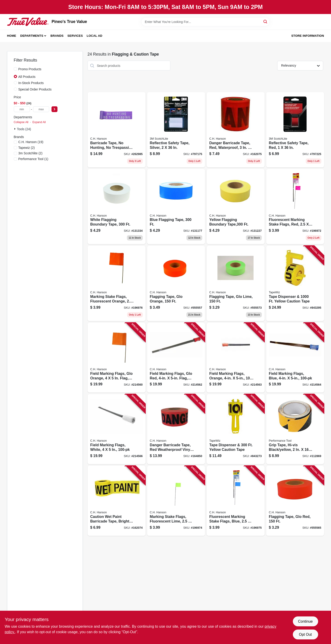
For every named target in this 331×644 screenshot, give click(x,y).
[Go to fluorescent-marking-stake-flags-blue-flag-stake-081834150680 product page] (236, 501)
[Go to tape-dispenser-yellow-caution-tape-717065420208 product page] (295, 283)
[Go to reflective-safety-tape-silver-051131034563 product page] (176, 130)
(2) (27, 148)
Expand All (39, 122)
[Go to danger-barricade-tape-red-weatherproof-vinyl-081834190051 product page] (176, 429)
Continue (305, 621)
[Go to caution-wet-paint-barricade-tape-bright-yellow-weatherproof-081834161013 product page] (117, 501)
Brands (57, 36)
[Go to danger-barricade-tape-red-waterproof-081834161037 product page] (236, 130)
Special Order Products (35, 89)
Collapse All (21, 122)
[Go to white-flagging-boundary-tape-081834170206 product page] (117, 207)
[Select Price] (54, 109)
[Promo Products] (15, 69)
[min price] (22, 109)
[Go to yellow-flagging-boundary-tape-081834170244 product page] (236, 207)
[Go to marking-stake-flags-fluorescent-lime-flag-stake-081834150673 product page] (176, 501)
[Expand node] (15, 129)
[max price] (41, 109)
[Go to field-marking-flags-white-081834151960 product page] (117, 429)
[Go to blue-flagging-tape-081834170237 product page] (176, 207)
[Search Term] (205, 22)
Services (75, 36)
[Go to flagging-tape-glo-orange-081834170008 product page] (176, 283)
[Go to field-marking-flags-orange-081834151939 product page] (236, 358)
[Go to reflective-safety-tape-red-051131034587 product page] (295, 130)
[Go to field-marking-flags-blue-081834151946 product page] (295, 358)
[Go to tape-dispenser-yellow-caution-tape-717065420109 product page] (236, 429)
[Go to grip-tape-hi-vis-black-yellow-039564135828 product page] (295, 429)
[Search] (266, 21)
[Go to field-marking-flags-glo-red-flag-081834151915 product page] (176, 358)
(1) (33, 159)
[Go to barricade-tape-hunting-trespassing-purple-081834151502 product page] (117, 130)
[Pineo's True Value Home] (28, 22)
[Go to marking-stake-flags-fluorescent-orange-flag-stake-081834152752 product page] (117, 283)
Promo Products (30, 69)
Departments (32, 36)
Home (12, 36)
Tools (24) (24, 129)
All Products (27, 77)
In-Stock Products (31, 83)
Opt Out (305, 634)
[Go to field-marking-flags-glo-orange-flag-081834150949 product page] (117, 358)
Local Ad (94, 36)
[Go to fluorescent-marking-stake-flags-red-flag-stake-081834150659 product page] (295, 207)
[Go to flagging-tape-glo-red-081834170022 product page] (295, 501)
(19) (31, 142)
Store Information (308, 36)
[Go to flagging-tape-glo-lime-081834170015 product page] (236, 283)
